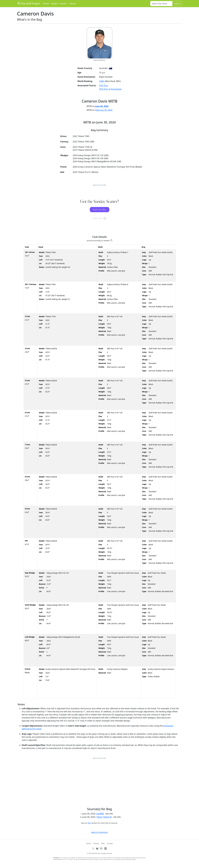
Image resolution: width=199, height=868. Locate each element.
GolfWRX (100, 814)
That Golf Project (29, 3)
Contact (110, 843)
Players (54, 4)
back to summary (99, 832)
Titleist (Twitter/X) (104, 817)
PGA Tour (104, 85)
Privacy (96, 843)
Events (63, 4)
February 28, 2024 (104, 110)
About (73, 4)
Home (46, 4)
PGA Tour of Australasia (110, 89)
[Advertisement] (100, 779)
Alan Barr (98, 853)
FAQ (89, 823)
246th (102, 81)
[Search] (161, 4)
